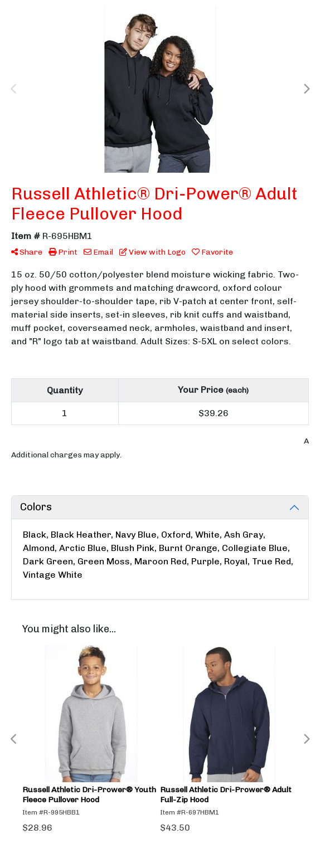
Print (63, 252)
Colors (36, 507)
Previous (14, 89)
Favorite (212, 252)
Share (27, 252)
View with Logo (152, 252)
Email (98, 252)
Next (306, 89)
